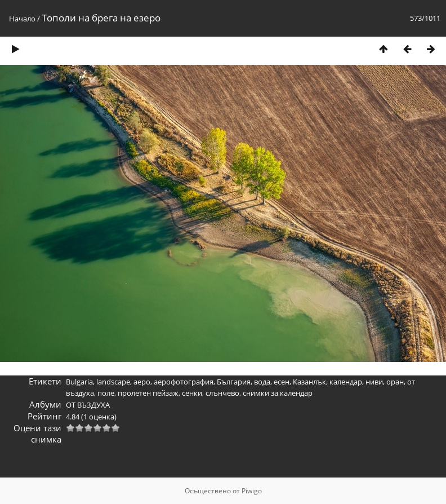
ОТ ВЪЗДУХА (88, 405)
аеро (142, 382)
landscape (113, 382)
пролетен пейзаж (148, 393)
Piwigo (252, 491)
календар (346, 382)
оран (395, 382)
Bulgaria (79, 382)
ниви (374, 382)
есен (282, 382)
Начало (22, 19)
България (234, 382)
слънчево (222, 393)
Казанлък (309, 382)
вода (262, 382)
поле (106, 393)
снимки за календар (278, 393)
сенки (192, 393)
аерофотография (184, 382)
